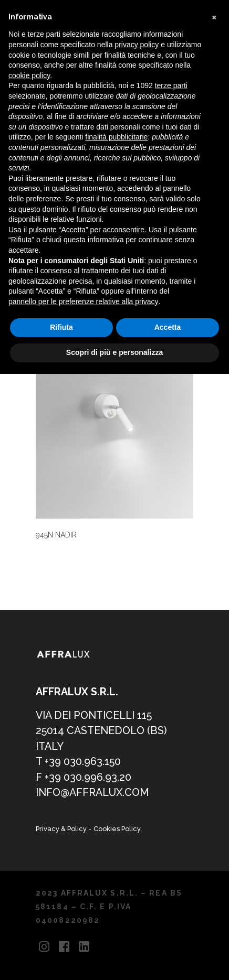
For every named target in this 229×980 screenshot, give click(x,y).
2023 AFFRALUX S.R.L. (87, 893)
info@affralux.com (92, 793)
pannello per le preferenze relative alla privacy (84, 301)
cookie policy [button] (29, 76)
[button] (215, 17)
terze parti (171, 85)
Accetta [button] (168, 327)
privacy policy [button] (137, 45)
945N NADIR (56, 535)
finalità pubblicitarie (116, 137)
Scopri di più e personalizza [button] (114, 352)
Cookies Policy (117, 829)
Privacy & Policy (62, 829)
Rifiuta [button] (61, 327)
